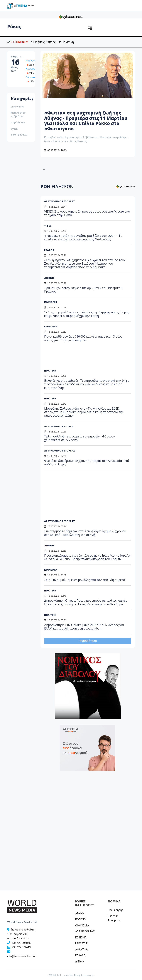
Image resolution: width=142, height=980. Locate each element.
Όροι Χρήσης (116, 910)
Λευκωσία (31, 61)
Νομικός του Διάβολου (18, 114)
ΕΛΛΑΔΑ (49, 250)
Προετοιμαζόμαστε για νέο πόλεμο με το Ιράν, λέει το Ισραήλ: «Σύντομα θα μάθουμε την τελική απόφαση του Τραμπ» (87, 557)
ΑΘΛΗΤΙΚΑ (82, 950)
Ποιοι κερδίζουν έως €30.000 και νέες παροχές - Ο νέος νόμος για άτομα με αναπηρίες (83, 338)
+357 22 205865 (21, 943)
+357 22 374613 (21, 947)
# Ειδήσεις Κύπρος (43, 42)
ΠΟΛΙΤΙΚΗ (50, 371)
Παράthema (18, 122)
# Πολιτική (66, 42)
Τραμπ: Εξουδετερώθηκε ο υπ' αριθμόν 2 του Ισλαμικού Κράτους (83, 290)
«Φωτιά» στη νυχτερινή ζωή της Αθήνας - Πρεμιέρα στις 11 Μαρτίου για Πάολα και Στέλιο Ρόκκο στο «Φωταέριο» (86, 121)
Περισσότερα (88, 641)
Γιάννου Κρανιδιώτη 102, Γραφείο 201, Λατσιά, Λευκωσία (21, 934)
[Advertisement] (72, 359)
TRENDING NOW (17, 42)
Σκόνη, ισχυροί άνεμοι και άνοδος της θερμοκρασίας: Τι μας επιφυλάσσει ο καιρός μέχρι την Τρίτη (87, 314)
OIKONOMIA (82, 926)
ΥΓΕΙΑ (48, 226)
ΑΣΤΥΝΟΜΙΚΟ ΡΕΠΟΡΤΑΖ (60, 201)
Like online (17, 107)
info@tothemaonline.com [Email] (22, 956)
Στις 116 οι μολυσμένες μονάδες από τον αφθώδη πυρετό (85, 580)
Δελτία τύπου (19, 135)
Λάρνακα (31, 77)
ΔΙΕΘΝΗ (49, 278)
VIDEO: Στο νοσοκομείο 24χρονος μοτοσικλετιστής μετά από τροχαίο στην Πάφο (87, 213)
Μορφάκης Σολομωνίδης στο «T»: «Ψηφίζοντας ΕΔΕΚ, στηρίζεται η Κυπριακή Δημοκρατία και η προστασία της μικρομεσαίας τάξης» (84, 412)
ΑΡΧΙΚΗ (80, 914)
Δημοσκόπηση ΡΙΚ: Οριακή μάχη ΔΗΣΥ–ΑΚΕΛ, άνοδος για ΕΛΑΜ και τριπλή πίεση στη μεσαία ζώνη (84, 627)
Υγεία (14, 129)
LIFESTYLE (81, 943)
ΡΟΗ (57, 186)
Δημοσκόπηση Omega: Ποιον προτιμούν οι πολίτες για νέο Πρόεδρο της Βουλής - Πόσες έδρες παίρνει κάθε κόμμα (86, 602)
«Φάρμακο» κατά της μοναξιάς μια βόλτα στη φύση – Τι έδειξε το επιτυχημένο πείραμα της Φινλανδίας (83, 237)
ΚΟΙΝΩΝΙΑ (51, 302)
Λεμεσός (31, 69)
